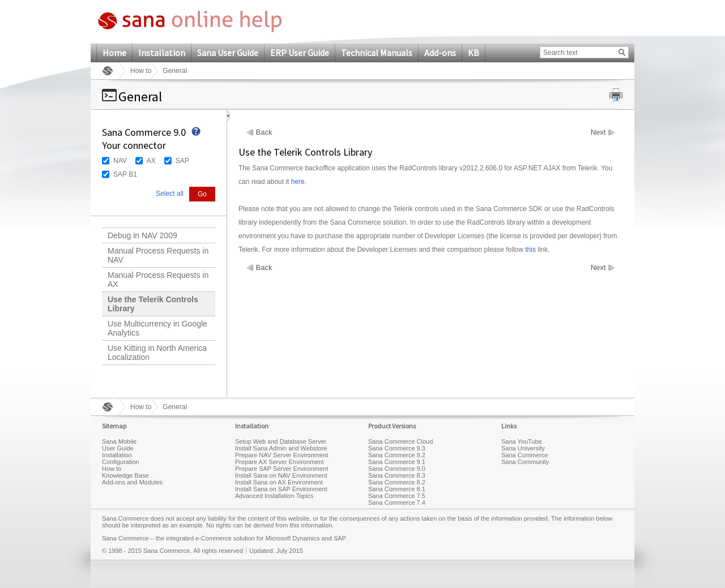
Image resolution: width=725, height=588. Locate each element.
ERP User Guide (300, 53)
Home (114, 53)
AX (151, 161)
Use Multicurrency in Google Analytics (157, 328)
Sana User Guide (228, 53)
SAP (182, 161)
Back (264, 132)
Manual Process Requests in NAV (158, 255)
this (530, 250)
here (298, 182)
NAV (120, 161)
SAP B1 (125, 174)
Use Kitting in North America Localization (157, 353)
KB (474, 53)
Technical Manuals (377, 53)
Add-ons (440, 53)
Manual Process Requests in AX (158, 280)
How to (141, 71)
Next (598, 132)
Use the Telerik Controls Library (153, 304)
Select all (170, 194)
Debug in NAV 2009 (142, 235)
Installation (162, 53)
